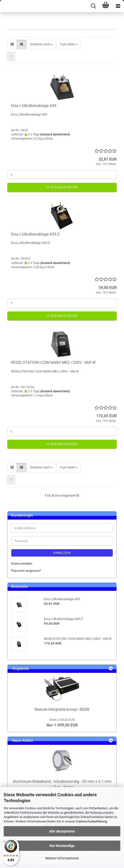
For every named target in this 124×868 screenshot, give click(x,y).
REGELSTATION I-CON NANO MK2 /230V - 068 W (53, 363)
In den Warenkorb (62, 187)
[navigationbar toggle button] (118, 6)
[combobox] (42, 44)
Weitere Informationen (62, 858)
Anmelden (62, 553)
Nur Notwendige (62, 846)
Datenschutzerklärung (92, 821)
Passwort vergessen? (26, 571)
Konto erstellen (22, 564)
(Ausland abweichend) (55, 134)
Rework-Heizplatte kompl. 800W (62, 709)
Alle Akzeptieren (62, 831)
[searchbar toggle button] (93, 6)
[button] (12, 44)
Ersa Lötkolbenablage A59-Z (35, 234)
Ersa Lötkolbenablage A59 (34, 106)
